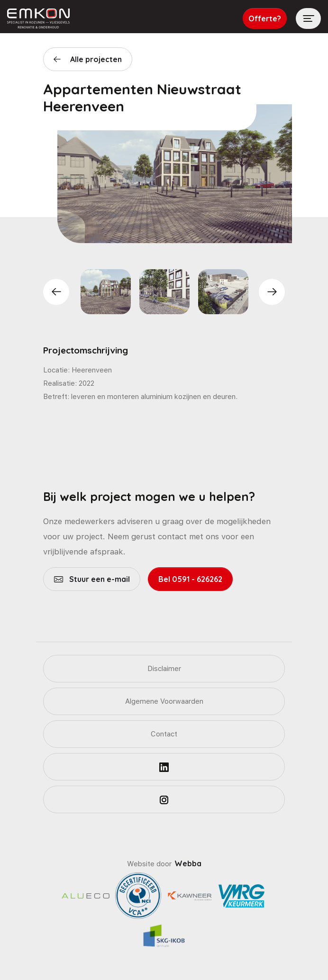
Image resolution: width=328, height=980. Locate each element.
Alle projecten (96, 59)
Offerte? (265, 18)
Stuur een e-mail (99, 579)
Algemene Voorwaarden (164, 701)
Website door (164, 864)
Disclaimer (164, 669)
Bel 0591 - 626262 (190, 579)
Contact (164, 734)
